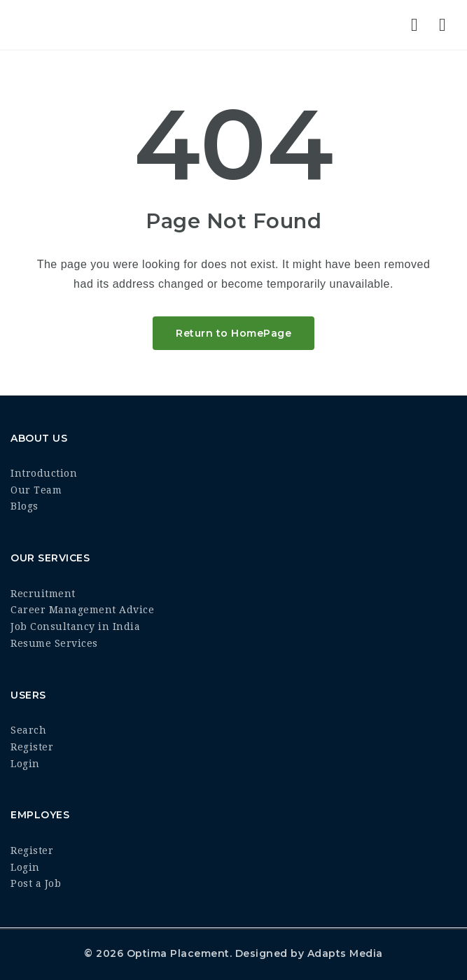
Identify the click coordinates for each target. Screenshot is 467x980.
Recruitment (43, 594)
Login (25, 764)
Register (32, 747)
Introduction (44, 473)
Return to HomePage (234, 333)
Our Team (36, 490)
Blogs (25, 506)
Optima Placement (178, 953)
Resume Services (54, 643)
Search (28, 730)
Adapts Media (345, 953)
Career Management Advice (82, 610)
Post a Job (36, 883)
